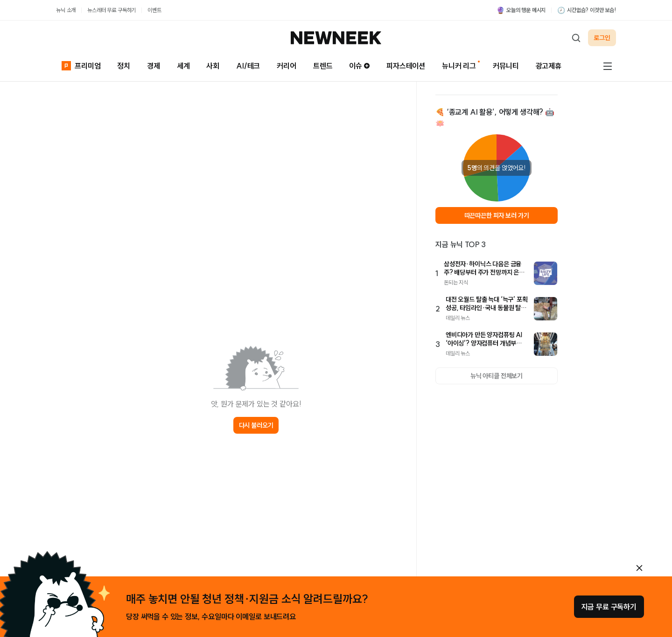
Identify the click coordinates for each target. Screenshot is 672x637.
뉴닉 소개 (66, 10)
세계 (183, 66)
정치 (124, 66)
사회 (213, 66)
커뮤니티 (506, 66)
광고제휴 (549, 66)
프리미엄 (81, 65)
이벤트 (154, 10)
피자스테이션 (406, 66)
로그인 (602, 38)
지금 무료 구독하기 (609, 607)
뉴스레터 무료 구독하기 (112, 10)
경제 (154, 66)
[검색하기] (576, 38)
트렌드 (323, 66)
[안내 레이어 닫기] (639, 568)
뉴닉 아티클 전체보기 (497, 376)
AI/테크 (248, 66)
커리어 (287, 66)
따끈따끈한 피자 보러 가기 (497, 215)
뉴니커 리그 (459, 66)
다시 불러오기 (256, 425)
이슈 (359, 66)
